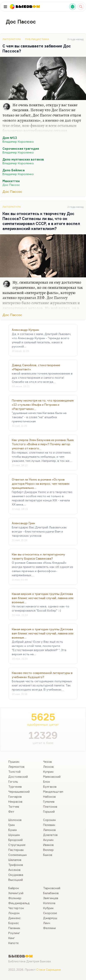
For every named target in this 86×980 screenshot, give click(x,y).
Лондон (14, 913)
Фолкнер (15, 898)
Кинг (12, 938)
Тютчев (14, 806)
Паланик (14, 928)
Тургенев (15, 787)
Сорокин (49, 820)
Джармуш (50, 918)
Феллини (49, 928)
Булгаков (50, 787)
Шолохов (15, 820)
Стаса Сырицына (48, 969)
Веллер (48, 850)
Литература (12, 39)
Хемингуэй (16, 893)
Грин (12, 825)
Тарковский (52, 888)
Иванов (48, 845)
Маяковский (52, 777)
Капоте (13, 943)
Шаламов (15, 860)
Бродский (15, 840)
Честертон (16, 908)
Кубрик (48, 908)
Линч (47, 923)
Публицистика (37, 39)
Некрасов (15, 801)
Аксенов (14, 870)
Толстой (14, 772)
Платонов (50, 806)
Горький (49, 811)
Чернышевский (19, 792)
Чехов (47, 762)
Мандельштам (53, 792)
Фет (11, 811)
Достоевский (18, 777)
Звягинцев (51, 898)
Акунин (48, 840)
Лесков (48, 767)
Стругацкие (17, 845)
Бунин (13, 830)
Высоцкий (16, 880)
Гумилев (49, 801)
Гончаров (15, 796)
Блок (47, 782)
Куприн (48, 772)
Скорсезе (50, 913)
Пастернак (16, 850)
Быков (48, 855)
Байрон (14, 888)
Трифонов (16, 865)
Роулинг (14, 933)
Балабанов (51, 893)
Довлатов (50, 835)
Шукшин (14, 835)
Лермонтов (16, 767)
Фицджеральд (19, 903)
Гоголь (13, 782)
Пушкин (14, 762)
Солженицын (18, 855)
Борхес (14, 923)
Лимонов (49, 830)
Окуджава (16, 875)
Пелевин (49, 825)
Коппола (49, 903)
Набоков (49, 796)
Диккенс (15, 918)
